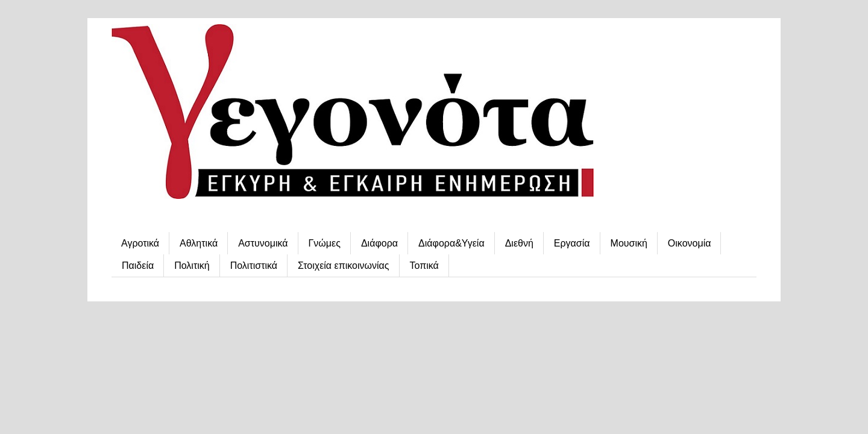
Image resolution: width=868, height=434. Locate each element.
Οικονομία (690, 243)
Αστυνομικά (263, 243)
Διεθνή (519, 243)
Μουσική (629, 243)
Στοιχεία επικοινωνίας (343, 266)
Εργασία (572, 243)
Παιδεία (138, 266)
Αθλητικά (199, 243)
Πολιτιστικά (254, 266)
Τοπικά (424, 266)
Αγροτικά (140, 243)
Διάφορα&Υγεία (451, 243)
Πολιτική (192, 266)
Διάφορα (379, 243)
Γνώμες (325, 243)
